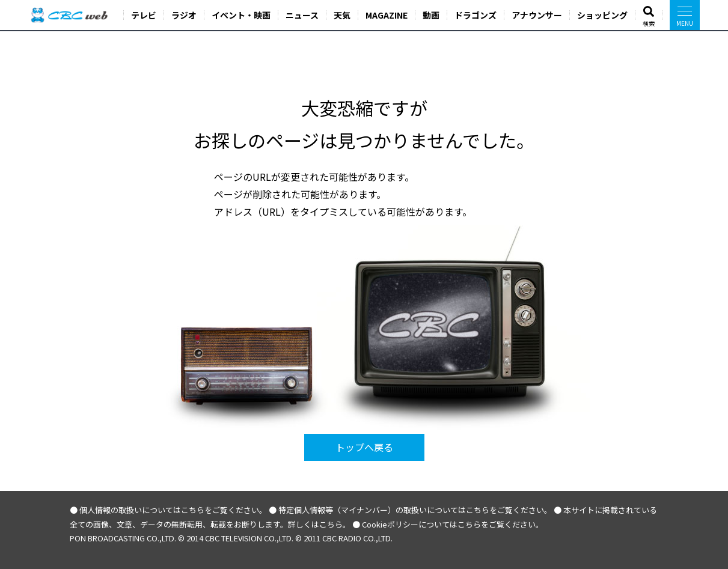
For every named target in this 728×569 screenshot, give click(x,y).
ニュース (302, 15)
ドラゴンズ (476, 15)
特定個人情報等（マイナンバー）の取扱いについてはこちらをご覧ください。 (415, 510)
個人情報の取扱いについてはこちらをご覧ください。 (173, 510)
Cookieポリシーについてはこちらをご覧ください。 (453, 524)
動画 (431, 15)
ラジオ (184, 15)
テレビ (144, 15)
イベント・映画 (241, 15)
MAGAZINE (387, 15)
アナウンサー (537, 15)
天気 (342, 15)
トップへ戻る (364, 447)
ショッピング (602, 15)
